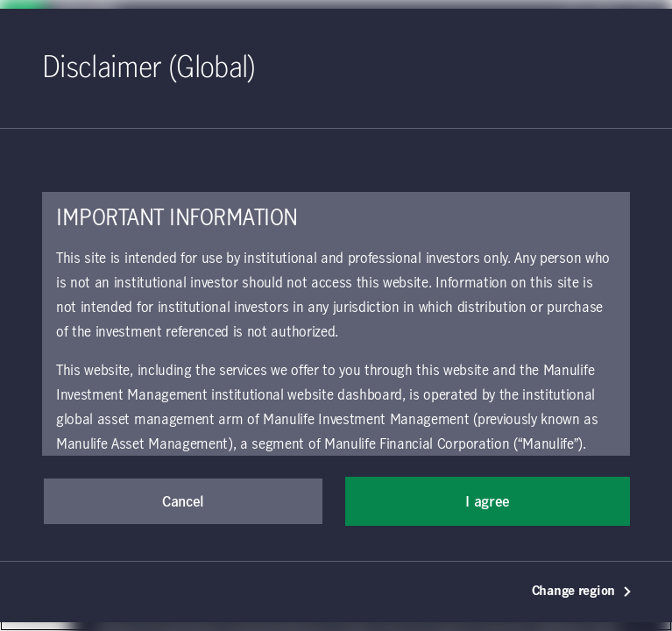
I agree (488, 502)
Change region (582, 592)
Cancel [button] (183, 502)
